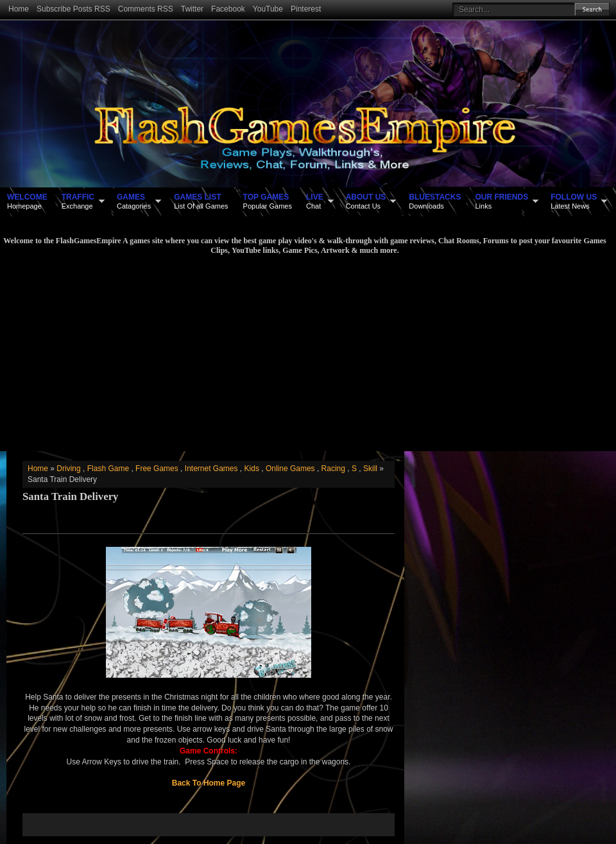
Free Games (157, 469)
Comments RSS (146, 9)
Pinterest (306, 9)
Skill (370, 469)
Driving (68, 469)
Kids (252, 469)
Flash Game (108, 469)
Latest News (574, 201)
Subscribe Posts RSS (73, 9)
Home (19, 9)
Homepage (27, 201)
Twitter (192, 9)
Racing (333, 469)
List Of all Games (201, 201)
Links (501, 201)
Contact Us (366, 201)
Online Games (290, 469)
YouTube (268, 9)
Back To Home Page (209, 783)
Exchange (78, 201)
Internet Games (211, 469)
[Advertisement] (305, 352)
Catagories (134, 201)
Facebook (228, 9)
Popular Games (268, 201)
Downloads (435, 201)
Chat (315, 201)
